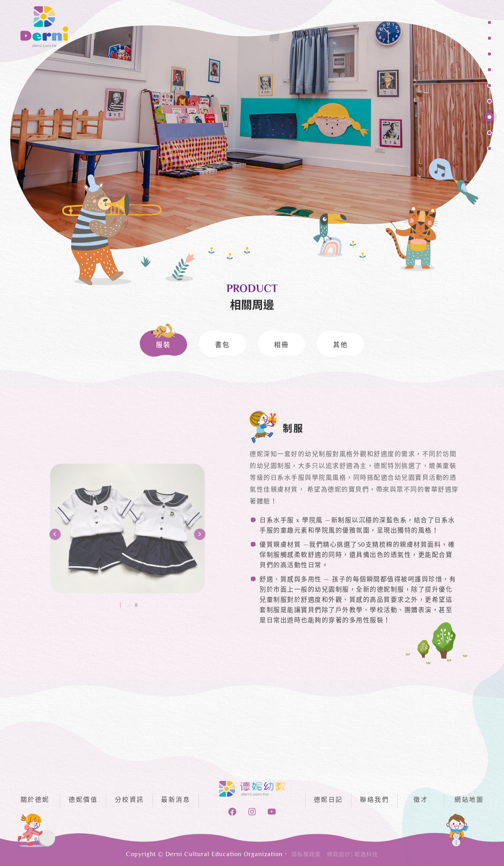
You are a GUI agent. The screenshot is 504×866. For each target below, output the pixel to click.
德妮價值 (83, 800)
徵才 (421, 800)
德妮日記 (328, 800)
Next (157, 560)
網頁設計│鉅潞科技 (352, 855)
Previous (98, 560)
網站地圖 (469, 800)
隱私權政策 (306, 855)
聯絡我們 (374, 800)
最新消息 (176, 800)
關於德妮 (35, 800)
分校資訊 (130, 800)
